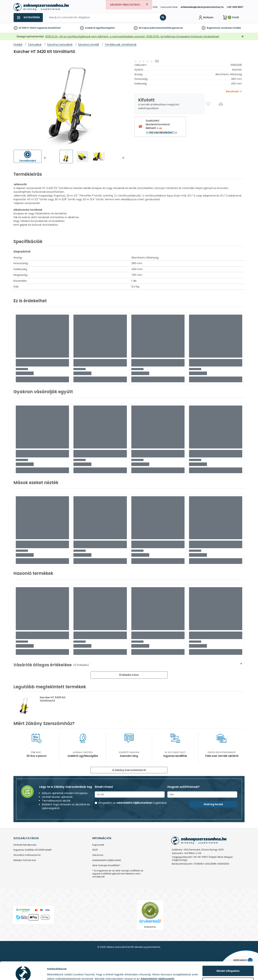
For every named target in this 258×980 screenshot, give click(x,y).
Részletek (53, 972)
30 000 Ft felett (28, 28)
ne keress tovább (231, 28)
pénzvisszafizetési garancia (166, 28)
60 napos (144, 28)
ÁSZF (95, 850)
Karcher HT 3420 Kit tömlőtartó (53, 699)
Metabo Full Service (25, 860)
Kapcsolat (98, 845)
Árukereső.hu (150, 927)
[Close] (147, 4)
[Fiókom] (206, 18)
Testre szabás (228, 966)
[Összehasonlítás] (221, 104)
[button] (45, 158)
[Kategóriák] (28, 18)
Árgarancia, (213, 28)
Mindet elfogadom (228, 954)
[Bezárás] (243, 37)
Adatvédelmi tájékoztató (107, 860)
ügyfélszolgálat (105, 28)
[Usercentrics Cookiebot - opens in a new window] (23, 973)
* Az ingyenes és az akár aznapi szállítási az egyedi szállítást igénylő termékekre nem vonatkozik (118, 874)
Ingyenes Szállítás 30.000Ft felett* (33, 850)
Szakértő (90, 28)
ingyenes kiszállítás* (49, 28)
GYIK (155, 7)
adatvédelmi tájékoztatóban (134, 803)
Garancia (98, 855)
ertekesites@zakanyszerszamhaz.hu (202, 7)
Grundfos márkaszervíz (27, 855)
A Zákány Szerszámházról (129, 770)
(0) (157, 61)
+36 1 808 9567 (235, 7)
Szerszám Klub (169, 7)
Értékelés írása (129, 675)
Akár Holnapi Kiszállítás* (106, 866)
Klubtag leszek (213, 804)
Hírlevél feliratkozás (25, 845)
